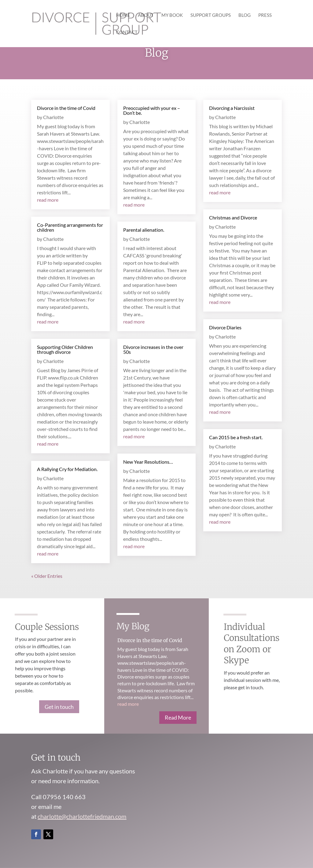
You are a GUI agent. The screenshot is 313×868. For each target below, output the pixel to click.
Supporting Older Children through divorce (65, 349)
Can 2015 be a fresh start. (236, 437)
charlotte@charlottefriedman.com (82, 816)
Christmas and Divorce (233, 217)
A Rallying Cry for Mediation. (67, 469)
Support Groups (211, 15)
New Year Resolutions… (148, 462)
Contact (127, 32)
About (146, 15)
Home (123, 15)
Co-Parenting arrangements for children (70, 227)
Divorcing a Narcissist (232, 108)
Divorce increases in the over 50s (153, 349)
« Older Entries (47, 576)
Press (265, 15)
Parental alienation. (144, 230)
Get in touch (59, 707)
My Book (172, 15)
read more (48, 200)
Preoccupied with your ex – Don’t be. (152, 110)
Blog (245, 15)
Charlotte (53, 117)
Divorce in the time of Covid (66, 108)
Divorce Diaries (225, 327)
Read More (178, 717)
